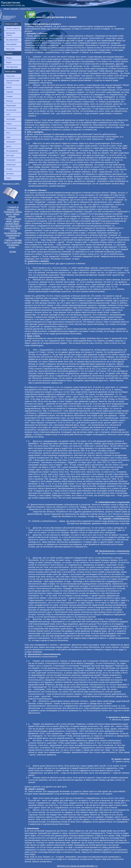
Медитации (11, 105)
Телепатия (11, 160)
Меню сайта (11, 71)
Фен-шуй (10, 155)
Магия (9, 87)
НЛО (8, 114)
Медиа (9, 58)
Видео (9, 62)
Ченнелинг (11, 142)
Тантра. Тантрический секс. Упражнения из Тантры (13, 234)
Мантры (10, 101)
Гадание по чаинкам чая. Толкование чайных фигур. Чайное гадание (13, 212)
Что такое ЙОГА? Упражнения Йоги (13, 227)
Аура (8, 137)
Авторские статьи (11, 34)
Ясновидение (12, 151)
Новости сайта (12, 24)
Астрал (9, 169)
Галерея (9, 53)
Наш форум (11, 44)
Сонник (9, 96)
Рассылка (10, 49)
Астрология (11, 110)
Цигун (9, 146)
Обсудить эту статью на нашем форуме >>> (77, 866)
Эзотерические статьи (13, 82)
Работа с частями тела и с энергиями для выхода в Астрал (13, 244)
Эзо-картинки (12, 67)
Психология (11, 128)
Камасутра (11, 164)
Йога (8, 133)
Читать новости (13, 28)
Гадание (10, 92)
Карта (9, 178)
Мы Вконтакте (12, 40)
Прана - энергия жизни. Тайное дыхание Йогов (13, 221)
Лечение (10, 174)
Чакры (9, 124)
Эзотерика (11, 119)
